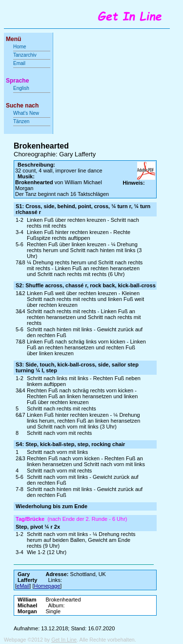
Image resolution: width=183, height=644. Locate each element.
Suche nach (22, 106)
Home (20, 47)
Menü (13, 39)
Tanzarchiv (25, 55)
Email (19, 63)
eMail (23, 586)
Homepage (47, 586)
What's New (27, 113)
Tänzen (21, 121)
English (21, 88)
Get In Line (64, 640)
